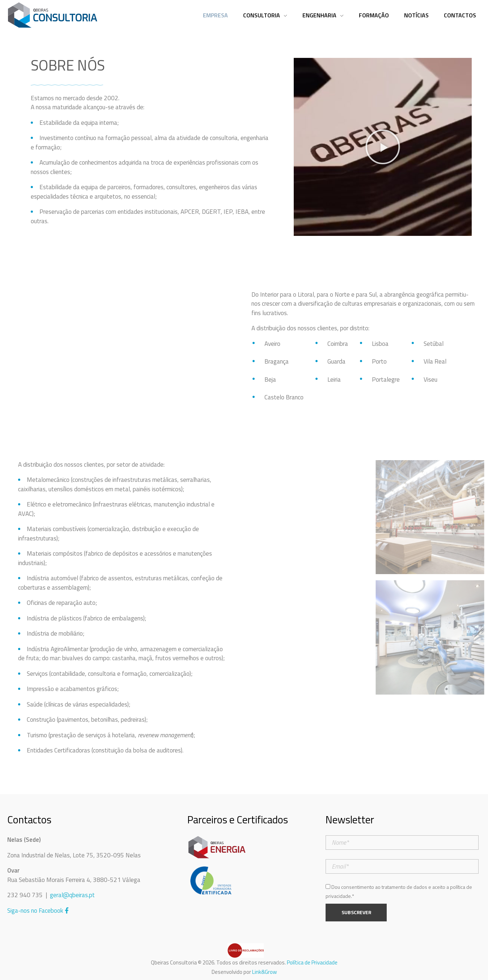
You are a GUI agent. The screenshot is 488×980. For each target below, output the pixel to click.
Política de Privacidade (312, 962)
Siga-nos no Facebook (38, 911)
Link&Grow (264, 972)
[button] (383, 147)
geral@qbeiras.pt (72, 895)
